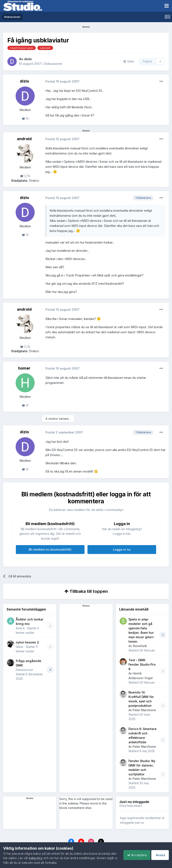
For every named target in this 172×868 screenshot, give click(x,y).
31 (25, 405)
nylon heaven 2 (27, 642)
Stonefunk (140, 646)
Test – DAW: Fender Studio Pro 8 (142, 665)
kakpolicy (42, 858)
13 (25, 118)
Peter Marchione (144, 710)
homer (24, 368)
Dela (128, 61)
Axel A (20, 628)
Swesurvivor (25, 670)
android (24, 139)
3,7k (25, 176)
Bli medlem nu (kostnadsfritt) (50, 549)
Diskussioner (53, 64)
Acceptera (135, 855)
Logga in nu (122, 549)
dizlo (28, 59)
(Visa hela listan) (131, 806)
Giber (20, 647)
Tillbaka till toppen (86, 591)
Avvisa (159, 855)
